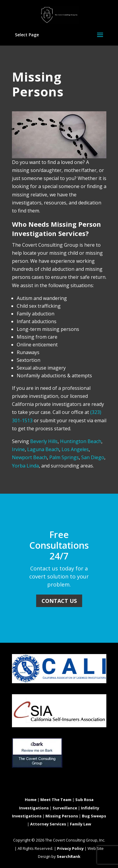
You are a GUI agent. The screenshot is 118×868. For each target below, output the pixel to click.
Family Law (81, 824)
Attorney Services (48, 824)
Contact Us (59, 601)
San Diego (93, 457)
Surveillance (65, 808)
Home (31, 800)
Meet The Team (56, 800)
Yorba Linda (25, 466)
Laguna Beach (43, 449)
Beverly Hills (44, 441)
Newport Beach (29, 457)
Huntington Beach (81, 441)
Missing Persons (62, 816)
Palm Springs (64, 457)
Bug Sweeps (94, 816)
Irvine (18, 449)
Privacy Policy (70, 848)
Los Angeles (75, 449)
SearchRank (69, 856)
